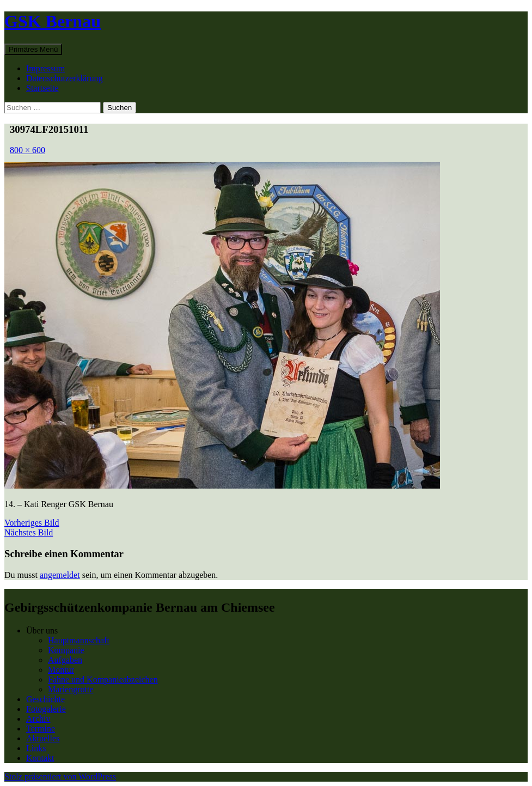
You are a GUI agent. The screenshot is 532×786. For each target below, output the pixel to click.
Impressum (45, 68)
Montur (61, 670)
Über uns (42, 630)
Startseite (42, 88)
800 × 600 (27, 150)
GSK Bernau (53, 21)
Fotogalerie (46, 709)
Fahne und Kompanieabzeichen (103, 680)
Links (36, 748)
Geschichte (45, 699)
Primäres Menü (33, 49)
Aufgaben (65, 660)
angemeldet (60, 575)
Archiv (38, 719)
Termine (41, 729)
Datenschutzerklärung (64, 78)
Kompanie (66, 650)
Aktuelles (43, 738)
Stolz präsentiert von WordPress (60, 776)
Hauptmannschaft (79, 640)
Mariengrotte (71, 689)
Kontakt (40, 758)
